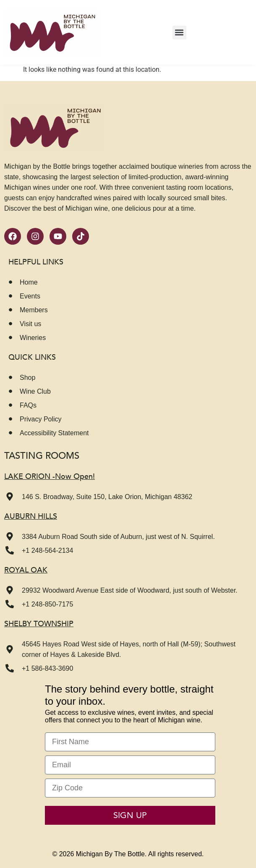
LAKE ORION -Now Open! (50, 477)
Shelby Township (39, 624)
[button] (179, 33)
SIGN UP (130, 815)
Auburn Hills (31, 516)
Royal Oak (26, 570)
